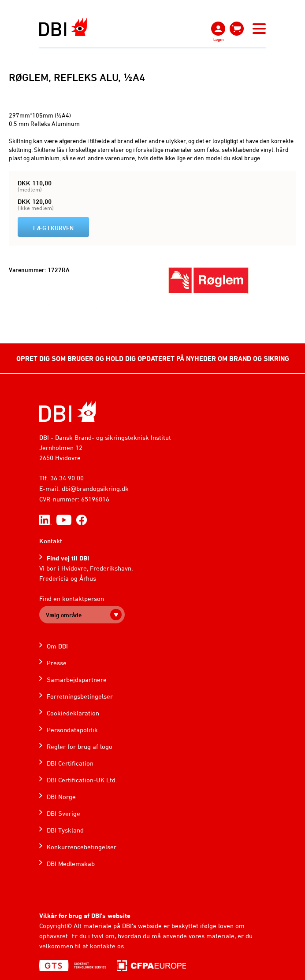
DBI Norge (61, 797)
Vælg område (64, 615)
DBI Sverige (63, 813)
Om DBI (57, 646)
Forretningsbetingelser (80, 696)
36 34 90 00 (67, 478)
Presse (57, 663)
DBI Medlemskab (71, 864)
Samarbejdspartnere (77, 680)
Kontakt (51, 541)
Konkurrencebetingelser (82, 847)
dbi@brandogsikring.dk (95, 488)
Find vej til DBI (68, 558)
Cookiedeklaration (73, 713)
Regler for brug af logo (80, 746)
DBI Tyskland (65, 830)
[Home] (68, 411)
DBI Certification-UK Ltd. (82, 780)
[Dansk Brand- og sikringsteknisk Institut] (63, 27)
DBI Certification (70, 763)
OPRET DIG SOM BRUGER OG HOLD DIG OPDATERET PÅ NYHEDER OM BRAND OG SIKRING (153, 358)
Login (218, 39)
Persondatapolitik (72, 730)
